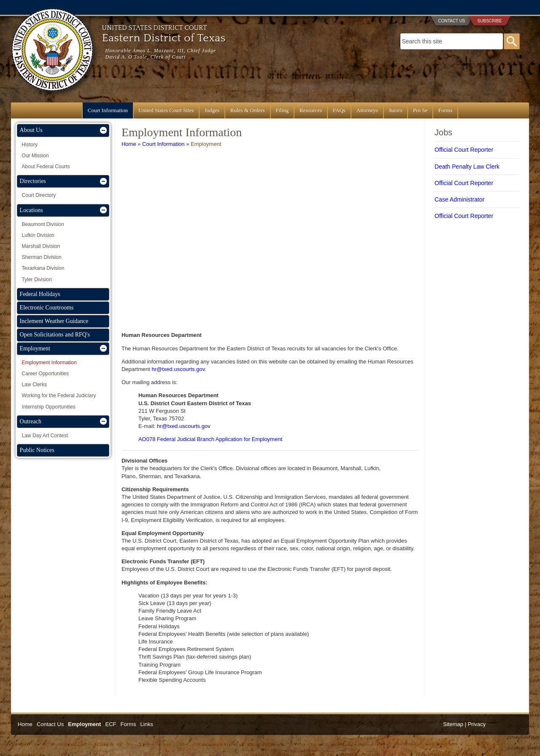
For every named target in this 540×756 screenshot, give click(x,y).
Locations (31, 210)
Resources (311, 110)
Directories (33, 181)
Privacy (477, 724)
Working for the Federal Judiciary (59, 395)
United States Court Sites (166, 110)
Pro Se (420, 110)
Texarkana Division (43, 268)
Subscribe (490, 21)
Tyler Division (37, 280)
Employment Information (49, 363)
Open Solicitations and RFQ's (55, 335)
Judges (212, 110)
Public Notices (37, 450)
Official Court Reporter (464, 150)
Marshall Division (41, 246)
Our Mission (35, 156)
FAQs (339, 110)
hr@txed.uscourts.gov (178, 369)
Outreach (31, 421)
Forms (445, 110)
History (30, 145)
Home (129, 144)
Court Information (108, 110)
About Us (31, 130)
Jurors (396, 110)
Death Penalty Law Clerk (467, 167)
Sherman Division (42, 257)
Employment (206, 144)
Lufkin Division (38, 235)
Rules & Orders (248, 110)
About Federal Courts (46, 167)
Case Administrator (459, 199)
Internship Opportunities (49, 407)
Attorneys (367, 110)
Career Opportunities (45, 374)
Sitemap (453, 724)
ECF (111, 724)
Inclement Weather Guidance (54, 321)
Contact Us (451, 21)
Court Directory (39, 195)
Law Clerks (34, 385)
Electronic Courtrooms (47, 308)
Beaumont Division (43, 224)
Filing (282, 110)
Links (147, 724)
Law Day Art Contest (45, 436)
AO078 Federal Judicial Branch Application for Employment (210, 439)
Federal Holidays (40, 294)
